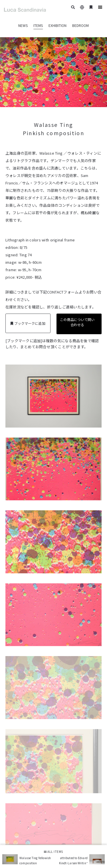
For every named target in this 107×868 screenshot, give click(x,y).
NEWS (23, 25)
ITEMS (38, 25)
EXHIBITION (57, 25)
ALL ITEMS (53, 852)
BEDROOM (80, 25)
